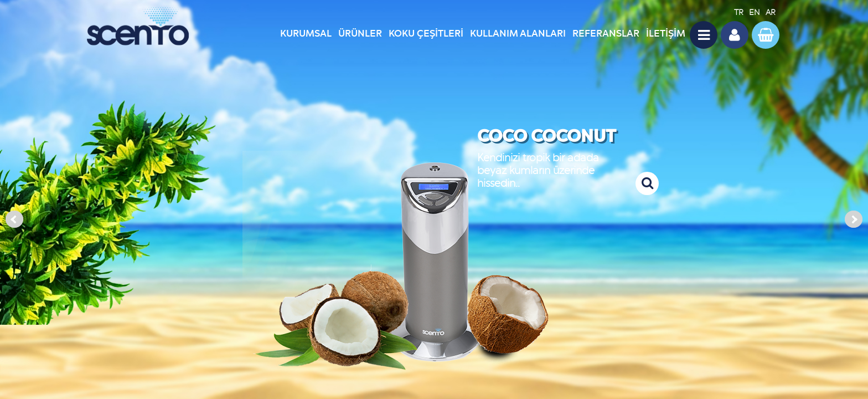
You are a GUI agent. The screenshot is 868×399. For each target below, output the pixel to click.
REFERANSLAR (606, 33)
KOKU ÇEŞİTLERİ (426, 33)
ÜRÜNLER (360, 33)
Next (854, 219)
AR (771, 12)
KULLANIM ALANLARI (518, 33)
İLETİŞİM (666, 33)
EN (755, 12)
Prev (14, 219)
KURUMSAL (306, 33)
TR (739, 12)
